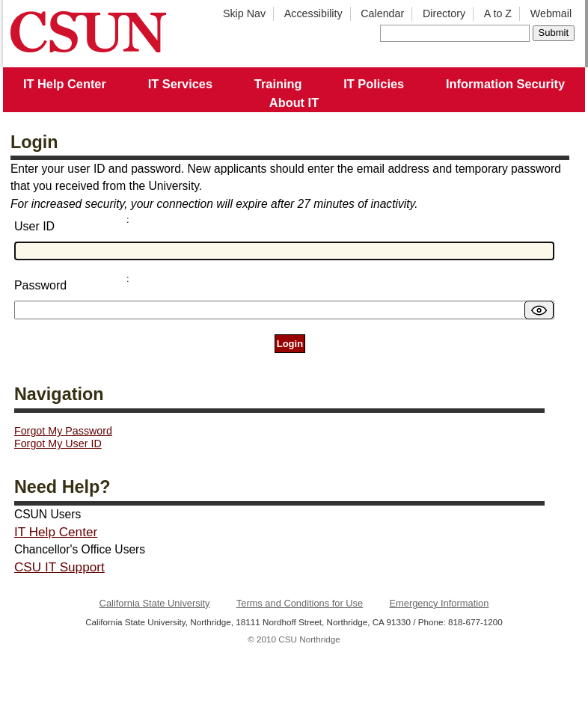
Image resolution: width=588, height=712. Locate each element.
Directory (444, 13)
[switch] (539, 310)
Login (290, 344)
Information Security (505, 84)
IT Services (180, 84)
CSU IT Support (59, 567)
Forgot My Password (63, 431)
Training (278, 84)
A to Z (498, 13)
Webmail (551, 13)
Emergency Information (439, 603)
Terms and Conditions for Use (300, 603)
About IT (294, 102)
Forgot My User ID (58, 444)
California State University (155, 603)
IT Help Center (65, 84)
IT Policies (374, 84)
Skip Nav (244, 13)
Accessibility (313, 13)
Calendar (382, 13)
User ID (34, 226)
